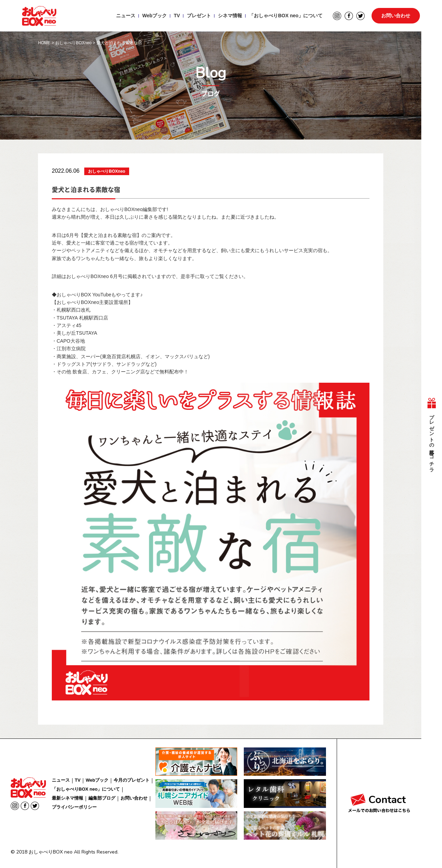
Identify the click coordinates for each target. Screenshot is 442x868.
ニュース (126, 16)
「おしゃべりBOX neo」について (286, 16)
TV (177, 16)
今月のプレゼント (132, 780)
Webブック (155, 16)
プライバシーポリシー (74, 807)
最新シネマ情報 (68, 798)
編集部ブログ (102, 798)
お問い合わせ (396, 16)
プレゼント (199, 16)
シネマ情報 (230, 16)
